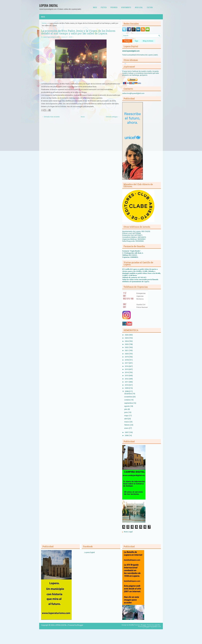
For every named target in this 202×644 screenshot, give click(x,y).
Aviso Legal (128, 532)
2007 (127, 432)
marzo (127, 422)
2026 (127, 335)
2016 (127, 366)
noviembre (128, 397)
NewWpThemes (134, 625)
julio (126, 409)
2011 (127, 382)
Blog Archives (148, 41)
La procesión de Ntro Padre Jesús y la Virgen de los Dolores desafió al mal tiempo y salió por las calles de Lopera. (78, 32)
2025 (127, 338)
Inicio (95, 7)
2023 (127, 344)
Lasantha (157, 625)
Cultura (150, 7)
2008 (127, 391)
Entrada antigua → (113, 117)
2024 (127, 341)
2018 (127, 360)
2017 (127, 363)
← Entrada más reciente (51, 117)
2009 (127, 388)
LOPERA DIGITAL (49, 5)
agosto (127, 406)
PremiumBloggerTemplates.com (150, 627)
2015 (127, 369)
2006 (127, 435)
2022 (127, 347)
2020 (127, 354)
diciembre (128, 394)
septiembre (129, 403)
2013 (127, 376)
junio (126, 412)
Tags (136, 41)
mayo (127, 416)
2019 (127, 357)
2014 (127, 372)
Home (44, 23)
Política (104, 7)
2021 (127, 350)
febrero (127, 425)
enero (127, 428)
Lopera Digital (89, 552)
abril (126, 419)
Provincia (114, 7)
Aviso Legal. (139, 7)
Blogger (80, 625)
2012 (127, 379)
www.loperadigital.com (51, 37)
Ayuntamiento (126, 7)
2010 (127, 385)
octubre (127, 400)
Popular (127, 41)
